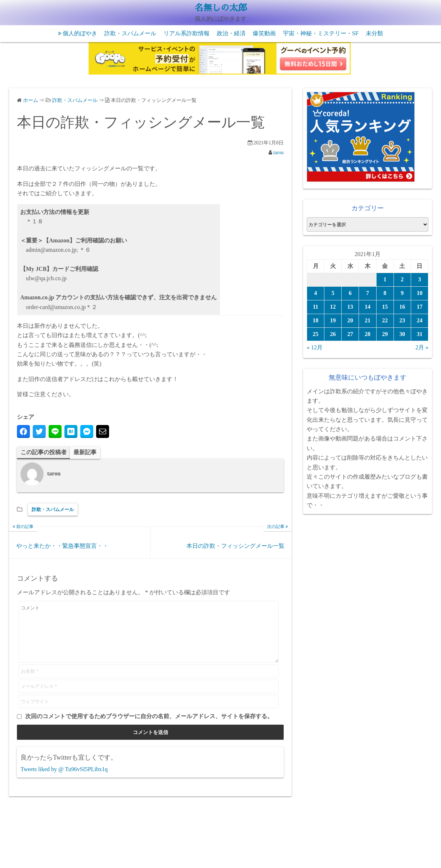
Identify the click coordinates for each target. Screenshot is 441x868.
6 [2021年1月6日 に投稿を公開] (350, 293)
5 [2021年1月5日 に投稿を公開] (333, 293)
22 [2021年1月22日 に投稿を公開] (385, 320)
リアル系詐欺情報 (186, 33)
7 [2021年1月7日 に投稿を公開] (368, 293)
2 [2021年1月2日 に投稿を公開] (402, 279)
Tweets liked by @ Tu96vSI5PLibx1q (64, 780)
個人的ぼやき (80, 33)
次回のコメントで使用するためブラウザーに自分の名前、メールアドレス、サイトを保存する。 (149, 727)
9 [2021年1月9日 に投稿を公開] (402, 293)
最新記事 (85, 452)
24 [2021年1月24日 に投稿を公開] (419, 320)
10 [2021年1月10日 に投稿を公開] (419, 293)
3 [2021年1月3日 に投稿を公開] (419, 279)
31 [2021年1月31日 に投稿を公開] (419, 334)
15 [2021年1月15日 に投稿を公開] (385, 307)
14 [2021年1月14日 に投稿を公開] (368, 307)
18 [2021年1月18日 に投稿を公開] (316, 320)
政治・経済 (231, 33)
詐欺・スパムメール (130, 33)
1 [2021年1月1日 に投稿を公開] (385, 279)
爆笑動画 (264, 33)
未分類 (374, 33)
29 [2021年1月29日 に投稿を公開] (385, 334)
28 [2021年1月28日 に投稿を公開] (368, 334)
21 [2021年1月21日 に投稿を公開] (368, 320)
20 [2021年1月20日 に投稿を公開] (350, 320)
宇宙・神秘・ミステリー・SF (321, 33)
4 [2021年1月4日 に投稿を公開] (316, 293)
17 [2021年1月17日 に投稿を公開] (419, 307)
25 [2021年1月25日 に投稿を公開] (316, 334)
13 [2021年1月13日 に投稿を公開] (350, 307)
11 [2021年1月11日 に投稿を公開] (316, 307)
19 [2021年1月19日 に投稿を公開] (333, 320)
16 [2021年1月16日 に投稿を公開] (402, 307)
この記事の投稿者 (44, 452)
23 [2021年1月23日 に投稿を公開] (402, 320)
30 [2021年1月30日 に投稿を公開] (402, 334)
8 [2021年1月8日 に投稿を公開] (385, 293)
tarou (278, 153)
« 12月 (315, 347)
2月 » (422, 347)
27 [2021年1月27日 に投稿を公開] (350, 334)
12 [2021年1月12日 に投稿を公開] (333, 307)
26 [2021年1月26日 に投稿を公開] (333, 334)
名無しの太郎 (221, 8)
